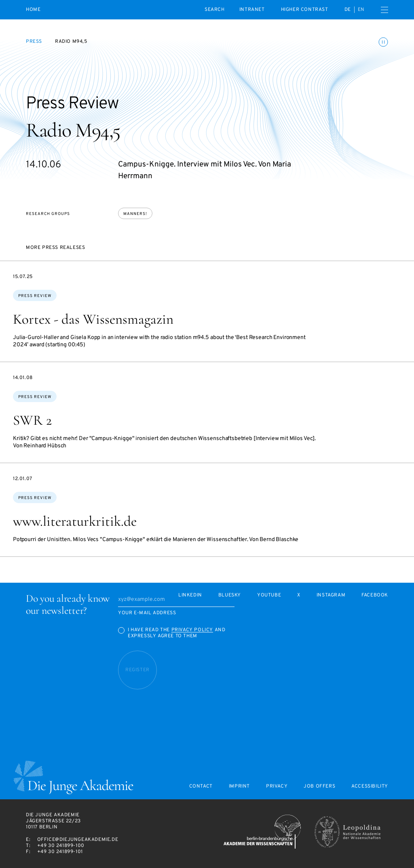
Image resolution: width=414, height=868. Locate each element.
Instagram (331, 595)
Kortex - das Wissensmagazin (93, 319)
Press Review (35, 296)
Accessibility (370, 787)
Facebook (375, 595)
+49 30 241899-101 (60, 852)
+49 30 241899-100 (61, 846)
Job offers (319, 787)
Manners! (135, 214)
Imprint (239, 787)
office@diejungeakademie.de (78, 840)
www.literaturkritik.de (75, 521)
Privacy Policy (192, 630)
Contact (201, 787)
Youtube (269, 595)
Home (33, 10)
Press (34, 42)
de (348, 10)
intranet (252, 10)
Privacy (277, 787)
